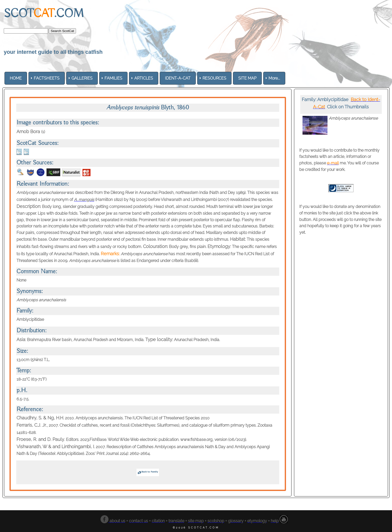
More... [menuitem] (274, 78)
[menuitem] (16, 78)
